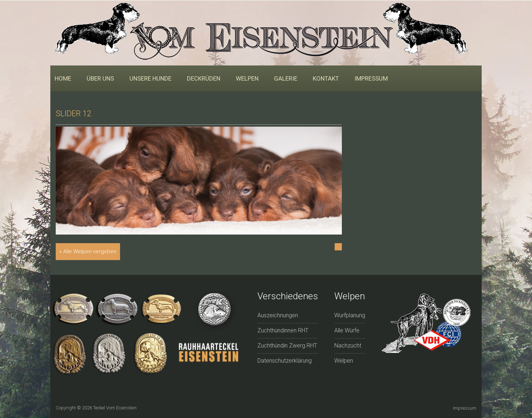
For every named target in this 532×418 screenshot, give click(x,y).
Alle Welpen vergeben (90, 251)
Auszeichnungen (278, 315)
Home (63, 78)
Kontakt (326, 78)
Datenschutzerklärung (285, 361)
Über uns (100, 78)
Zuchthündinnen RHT (283, 330)
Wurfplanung (350, 315)
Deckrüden (204, 78)
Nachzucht (348, 346)
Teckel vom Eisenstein (115, 408)
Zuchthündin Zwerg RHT (287, 346)
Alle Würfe (347, 330)
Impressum (371, 78)
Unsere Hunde (150, 78)
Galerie (286, 78)
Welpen (247, 78)
